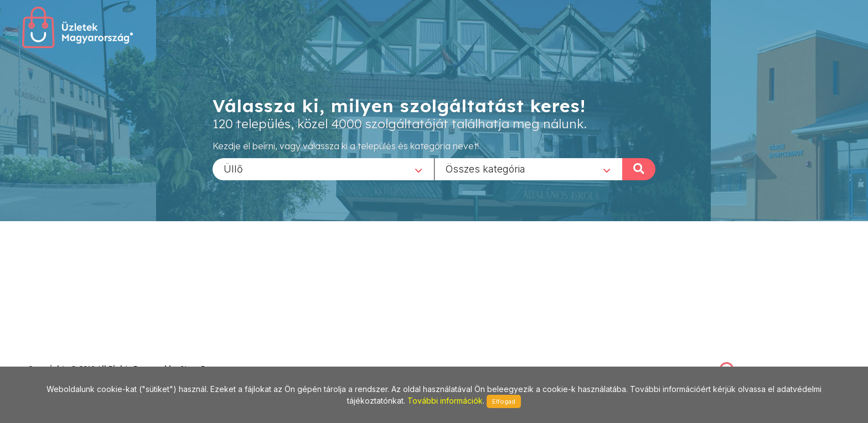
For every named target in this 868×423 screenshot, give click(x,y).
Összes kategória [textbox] (485, 168)
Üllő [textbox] (233, 168)
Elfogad (504, 401)
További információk (445, 401)
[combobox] (323, 169)
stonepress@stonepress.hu (72, 356)
